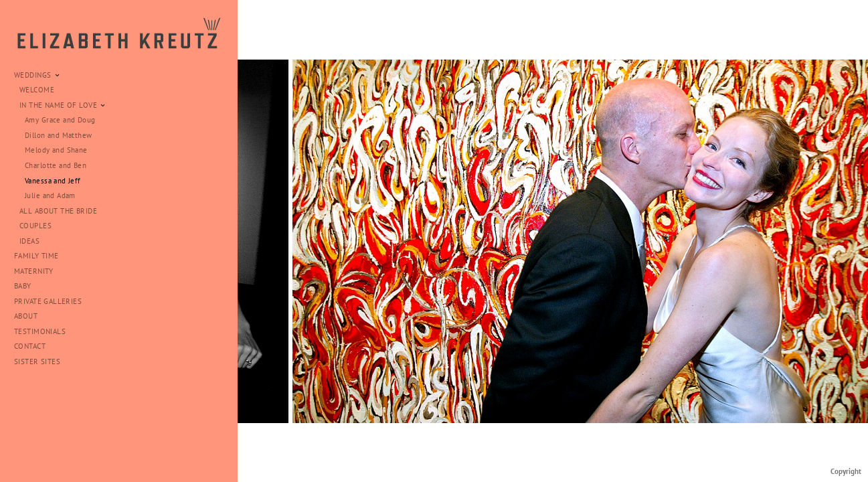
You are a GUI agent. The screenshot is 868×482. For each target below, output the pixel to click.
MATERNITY (34, 271)
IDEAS (34, 241)
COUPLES (35, 226)
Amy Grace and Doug (60, 120)
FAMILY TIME (36, 256)
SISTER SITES (37, 361)
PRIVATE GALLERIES (48, 301)
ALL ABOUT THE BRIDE (58, 211)
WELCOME (37, 90)
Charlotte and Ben (56, 165)
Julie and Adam (50, 195)
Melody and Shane (56, 150)
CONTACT (30, 346)
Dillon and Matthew (59, 135)
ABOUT (26, 316)
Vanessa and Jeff (53, 181)
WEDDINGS (37, 75)
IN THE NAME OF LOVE (63, 105)
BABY (23, 286)
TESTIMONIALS (40, 331)
